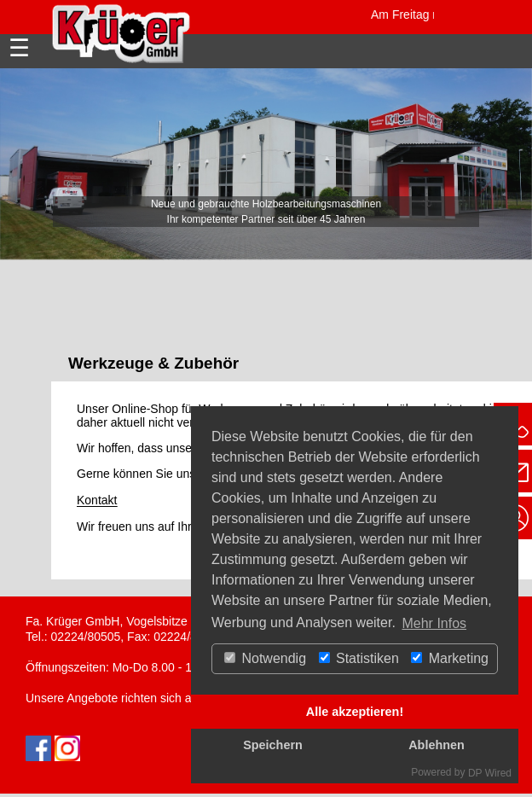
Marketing (450, 658)
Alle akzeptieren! (355, 712)
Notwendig (265, 658)
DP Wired (490, 773)
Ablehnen (437, 745)
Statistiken (359, 658)
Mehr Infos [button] (434, 623)
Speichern (273, 745)
